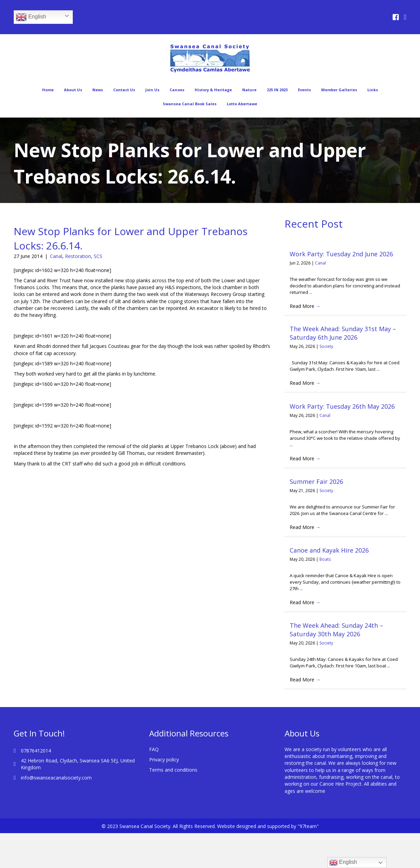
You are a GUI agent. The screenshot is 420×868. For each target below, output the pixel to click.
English (31, 17)
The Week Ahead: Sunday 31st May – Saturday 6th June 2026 (343, 333)
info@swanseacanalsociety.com (56, 778)
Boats (325, 559)
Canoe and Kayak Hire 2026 (329, 550)
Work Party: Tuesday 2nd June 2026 (341, 254)
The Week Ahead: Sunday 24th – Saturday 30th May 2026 (336, 630)
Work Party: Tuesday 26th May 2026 (342, 406)
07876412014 (36, 751)
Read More (305, 306)
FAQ (154, 749)
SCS (98, 256)
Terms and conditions (173, 770)
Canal (56, 256)
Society (326, 346)
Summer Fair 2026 (316, 482)
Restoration (78, 256)
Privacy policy (164, 759)
